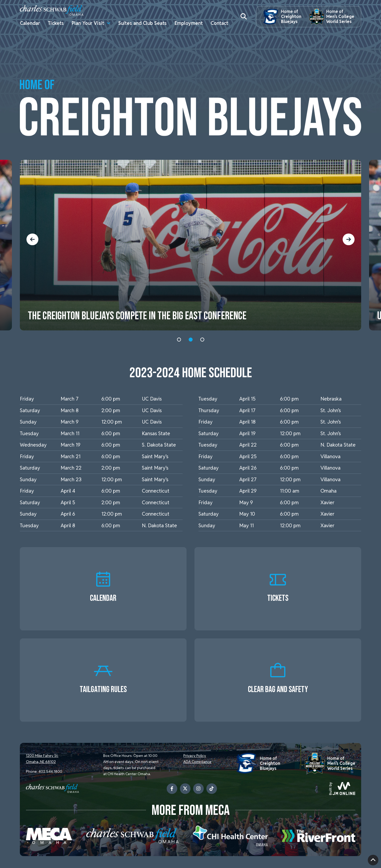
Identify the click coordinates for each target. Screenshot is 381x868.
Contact (219, 23)
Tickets (56, 23)
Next (346, 239)
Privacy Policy (195, 756)
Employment (189, 23)
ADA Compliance (197, 762)
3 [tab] (202, 340)
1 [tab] (179, 340)
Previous (35, 239)
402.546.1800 (50, 771)
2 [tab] (191, 340)
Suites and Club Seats (142, 23)
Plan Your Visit (88, 23)
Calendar (30, 23)
